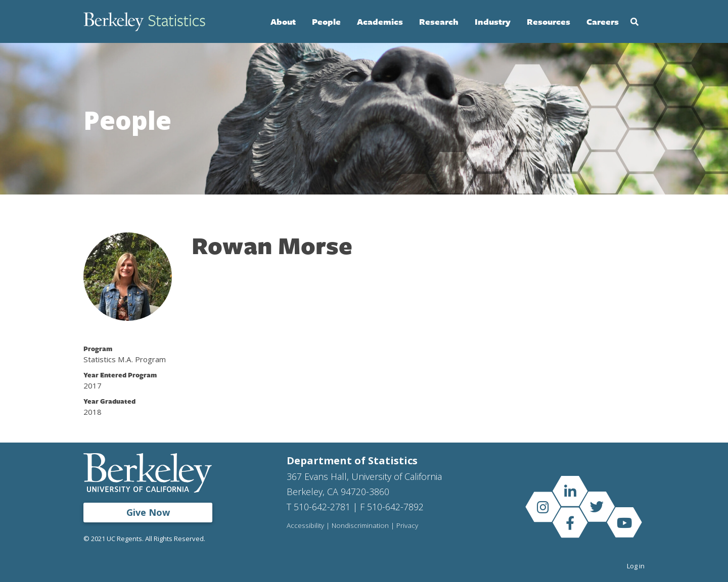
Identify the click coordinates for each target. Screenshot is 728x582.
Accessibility (305, 526)
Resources (549, 21)
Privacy (407, 526)
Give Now (148, 512)
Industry (493, 21)
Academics (380, 21)
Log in (636, 566)
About (283, 21)
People (326, 21)
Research (439, 21)
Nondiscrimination (360, 526)
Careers (603, 21)
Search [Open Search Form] (634, 22)
